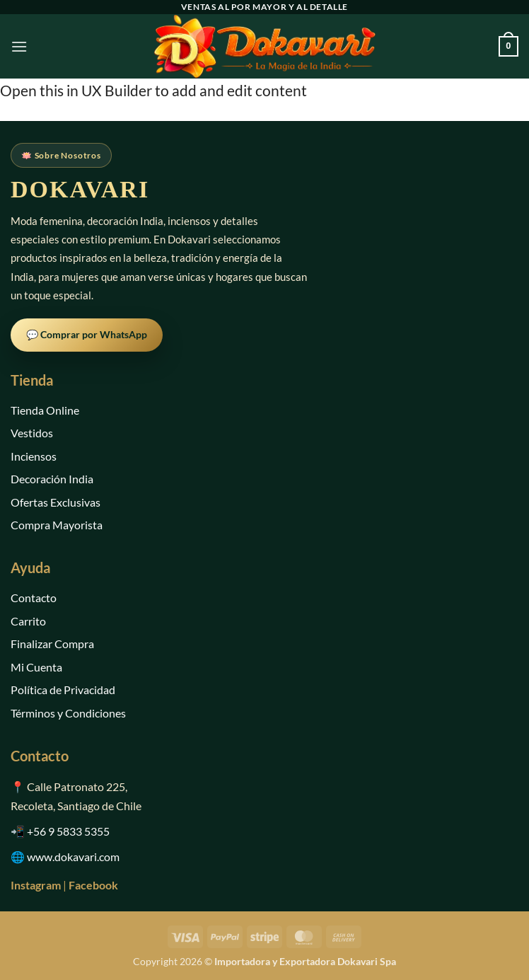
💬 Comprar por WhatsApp (87, 334)
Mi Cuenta (36, 667)
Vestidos (32, 433)
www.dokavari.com (73, 857)
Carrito (28, 621)
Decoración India (52, 479)
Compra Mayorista (57, 525)
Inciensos (34, 456)
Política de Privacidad (63, 690)
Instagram (36, 885)
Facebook (93, 885)
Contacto (34, 598)
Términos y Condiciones (68, 713)
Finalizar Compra (52, 644)
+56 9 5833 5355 (68, 831)
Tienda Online (45, 410)
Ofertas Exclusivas (56, 502)
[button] (19, 46)
